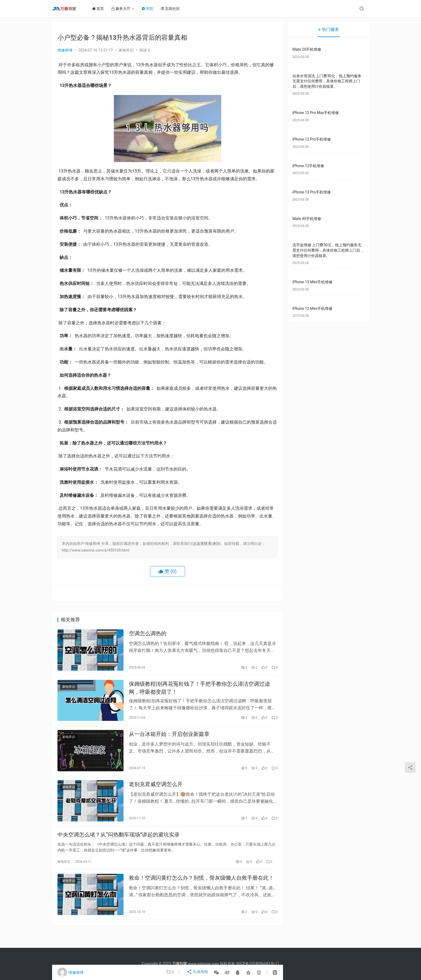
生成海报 (198, 972)
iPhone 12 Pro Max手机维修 (316, 113)
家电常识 (126, 50)
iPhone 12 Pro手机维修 (312, 139)
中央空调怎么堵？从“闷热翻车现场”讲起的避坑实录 (119, 843)
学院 (151, 9)
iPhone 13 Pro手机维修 (312, 192)
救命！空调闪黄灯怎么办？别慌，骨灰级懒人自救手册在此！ (201, 889)
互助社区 (174, 9)
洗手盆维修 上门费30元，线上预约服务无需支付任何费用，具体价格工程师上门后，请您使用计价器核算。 (328, 250)
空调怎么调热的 (148, 634)
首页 (101, 9)
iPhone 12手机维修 (308, 166)
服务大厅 (124, 9)
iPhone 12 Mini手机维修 (312, 309)
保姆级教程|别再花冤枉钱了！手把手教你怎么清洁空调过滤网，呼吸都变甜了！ (199, 691)
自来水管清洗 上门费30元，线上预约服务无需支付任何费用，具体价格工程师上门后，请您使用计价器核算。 (327, 81)
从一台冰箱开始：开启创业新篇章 (169, 739)
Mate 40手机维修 (307, 219)
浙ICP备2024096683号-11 (257, 964)
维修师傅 (65, 50)
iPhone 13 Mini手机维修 (312, 282)
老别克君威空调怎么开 (156, 791)
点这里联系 (202, 544)
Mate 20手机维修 (307, 49)
